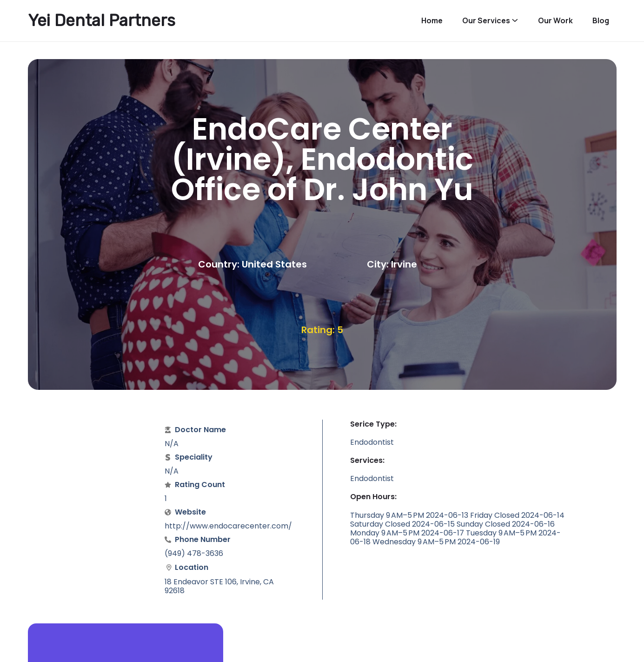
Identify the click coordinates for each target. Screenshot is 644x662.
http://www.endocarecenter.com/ (228, 526)
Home (432, 21)
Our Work (555, 21)
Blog (601, 21)
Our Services (486, 21)
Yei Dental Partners (102, 20)
